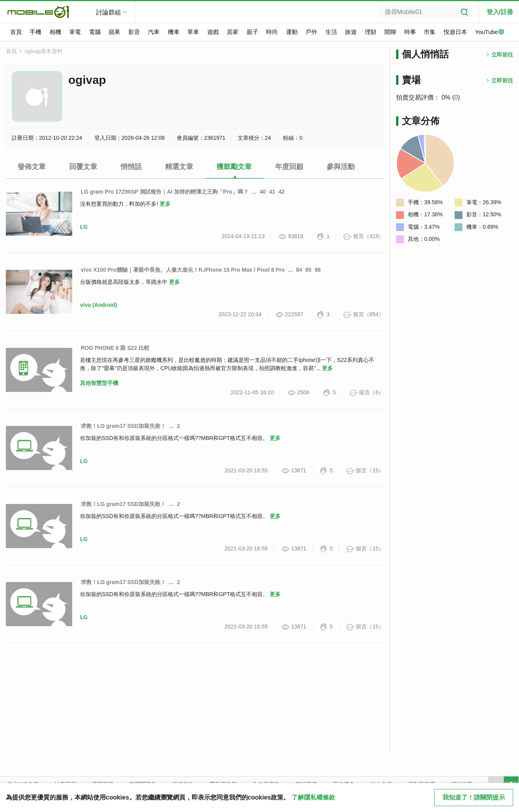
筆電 (75, 32)
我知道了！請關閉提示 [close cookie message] (474, 797)
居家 (233, 32)
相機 (55, 32)
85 (308, 270)
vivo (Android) (99, 305)
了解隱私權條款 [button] (313, 797)
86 (318, 270)
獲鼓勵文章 (234, 167)
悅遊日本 (455, 32)
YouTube (490, 32)
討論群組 (108, 12)
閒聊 (390, 32)
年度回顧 (289, 167)
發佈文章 (32, 167)
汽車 (154, 32)
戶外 (311, 32)
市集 (430, 32)
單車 (193, 32)
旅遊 (351, 32)
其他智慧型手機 (99, 383)
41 (272, 192)
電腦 (95, 32)
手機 (36, 32)
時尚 (272, 32)
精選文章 (179, 167)
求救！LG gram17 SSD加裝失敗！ (123, 426)
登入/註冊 (500, 12)
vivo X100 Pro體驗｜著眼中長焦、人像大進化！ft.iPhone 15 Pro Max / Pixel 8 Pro (183, 270)
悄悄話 (131, 167)
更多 (165, 204)
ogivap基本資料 (44, 51)
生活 (331, 32)
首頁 (16, 32)
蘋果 (114, 32)
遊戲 (213, 32)
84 (299, 270)
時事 (410, 32)
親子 (252, 32)
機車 (174, 32)
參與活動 (341, 167)
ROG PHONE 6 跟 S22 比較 (115, 348)
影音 (134, 32)
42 (282, 192)
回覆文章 (83, 167)
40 (263, 192)
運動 (292, 32)
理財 (371, 32)
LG (84, 227)
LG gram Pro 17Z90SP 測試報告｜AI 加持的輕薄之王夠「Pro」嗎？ (165, 192)
